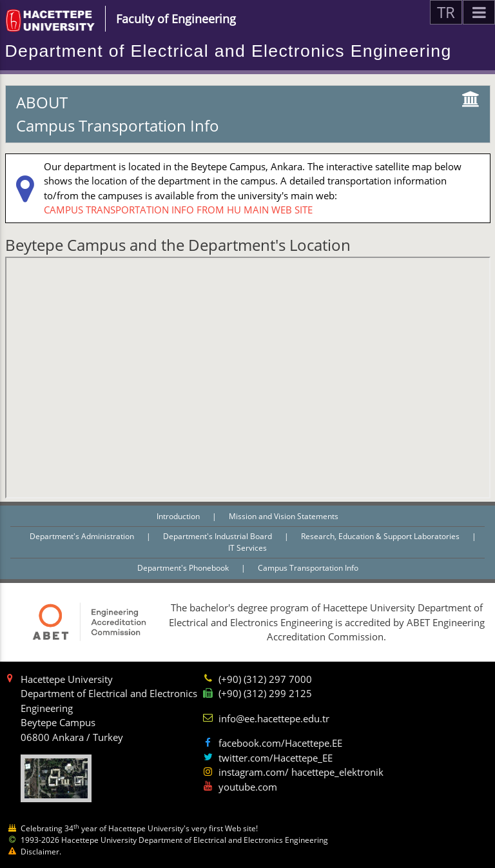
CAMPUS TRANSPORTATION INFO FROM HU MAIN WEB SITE (178, 210)
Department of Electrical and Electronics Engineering (228, 51)
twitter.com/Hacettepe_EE (276, 758)
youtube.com (248, 787)
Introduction (179, 516)
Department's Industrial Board (218, 536)
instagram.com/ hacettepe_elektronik (301, 772)
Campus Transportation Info (308, 568)
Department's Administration (83, 536)
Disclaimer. (41, 852)
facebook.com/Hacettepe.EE (280, 743)
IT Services (247, 548)
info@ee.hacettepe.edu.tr (274, 718)
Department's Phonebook (184, 568)
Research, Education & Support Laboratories (381, 536)
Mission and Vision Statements (284, 516)
